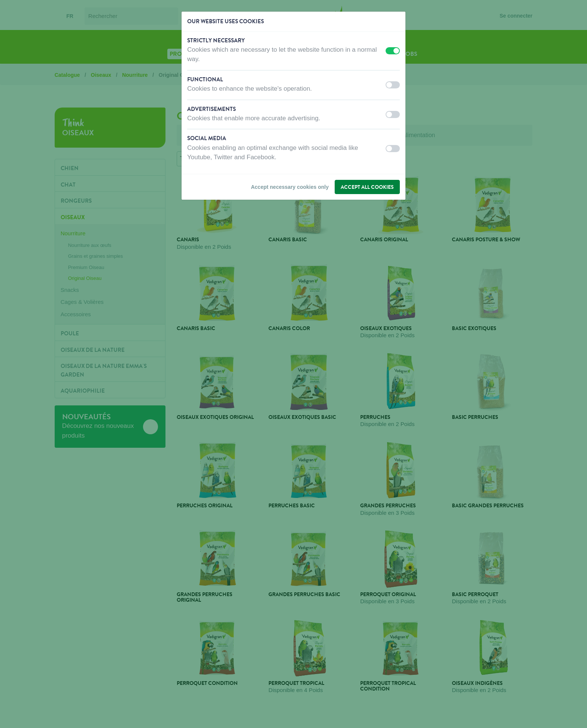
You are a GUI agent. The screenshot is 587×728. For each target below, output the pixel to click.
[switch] (393, 51)
